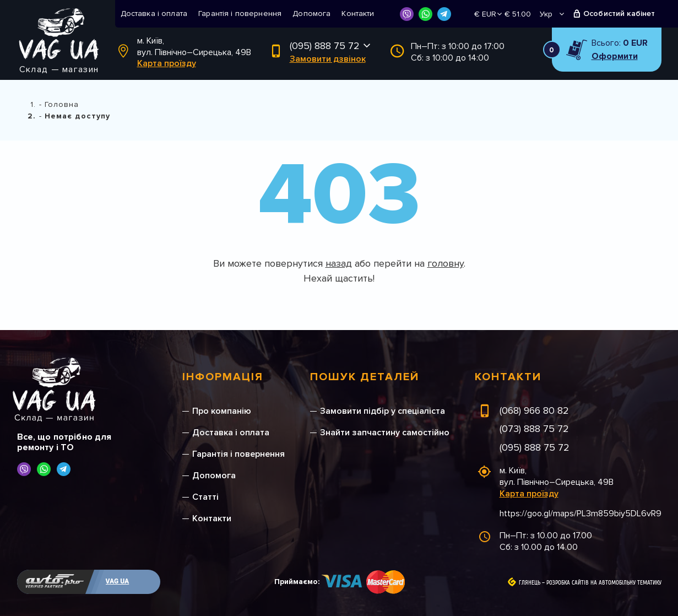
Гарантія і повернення (240, 13)
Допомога (311, 13)
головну (446, 263)
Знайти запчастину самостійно (385, 433)
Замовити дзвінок (328, 59)
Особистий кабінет (619, 13)
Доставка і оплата (154, 13)
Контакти (358, 13)
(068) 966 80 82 (534, 410)
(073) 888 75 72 (534, 429)
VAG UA (118, 581)
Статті (205, 497)
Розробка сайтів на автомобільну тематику (604, 583)
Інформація (223, 377)
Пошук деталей (365, 377)
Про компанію (222, 411)
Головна (62, 104)
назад (339, 263)
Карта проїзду (167, 63)
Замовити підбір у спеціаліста (383, 411)
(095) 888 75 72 (325, 46)
